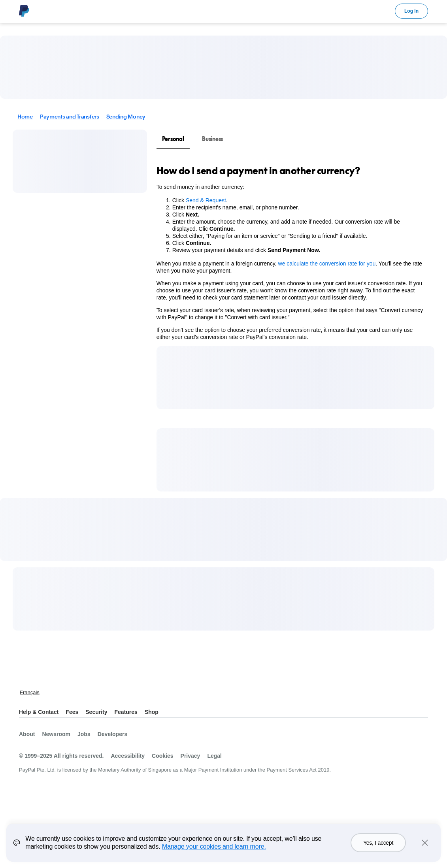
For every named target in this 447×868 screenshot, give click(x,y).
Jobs (84, 734)
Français (30, 692)
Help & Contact (39, 712)
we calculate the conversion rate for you (327, 264)
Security (96, 712)
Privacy (190, 756)
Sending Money (126, 117)
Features (126, 712)
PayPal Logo (24, 11)
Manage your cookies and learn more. (214, 850)
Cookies (162, 756)
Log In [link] (411, 11)
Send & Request (206, 200)
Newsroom (56, 734)
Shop (152, 712)
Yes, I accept (378, 847)
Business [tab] (212, 139)
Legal (214, 756)
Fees (72, 712)
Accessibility (128, 756)
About (27, 734)
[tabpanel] (291, 252)
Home (25, 117)
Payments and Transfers (70, 117)
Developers (112, 734)
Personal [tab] (173, 139)
